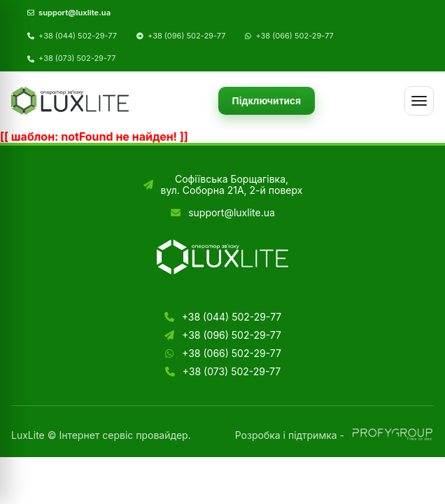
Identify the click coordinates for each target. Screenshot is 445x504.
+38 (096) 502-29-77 (186, 36)
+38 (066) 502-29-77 (294, 36)
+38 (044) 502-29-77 (78, 36)
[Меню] (419, 101)
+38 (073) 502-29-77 (77, 58)
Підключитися (267, 101)
